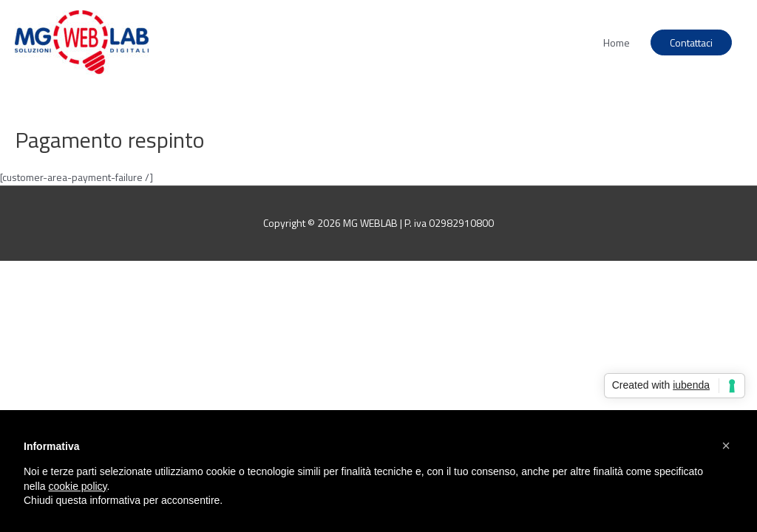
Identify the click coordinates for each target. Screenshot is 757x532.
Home (617, 42)
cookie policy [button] (77, 486)
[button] (726, 446)
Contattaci (691, 42)
